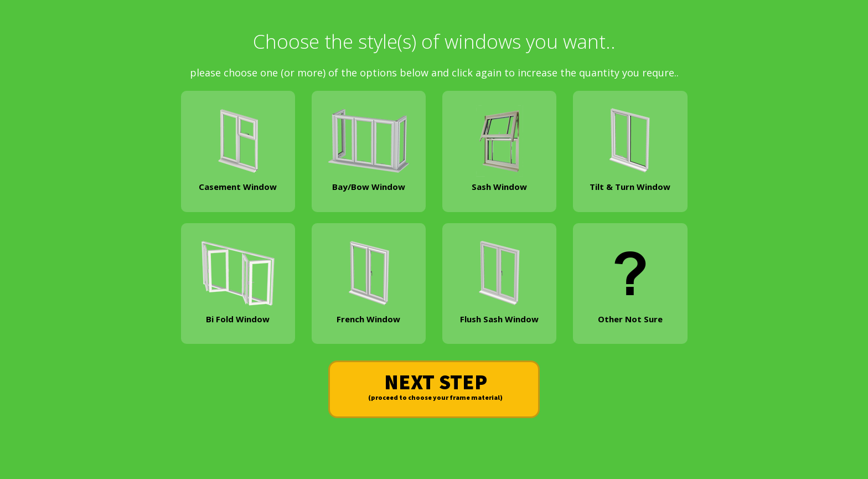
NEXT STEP (435, 387)
